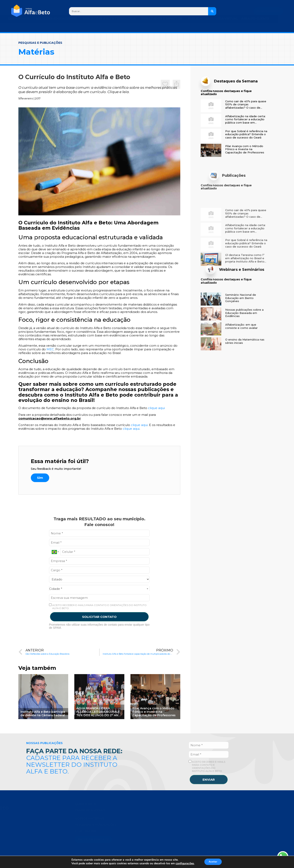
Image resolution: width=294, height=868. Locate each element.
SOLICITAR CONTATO (99, 617)
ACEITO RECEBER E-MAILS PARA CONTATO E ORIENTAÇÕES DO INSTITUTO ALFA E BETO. (98, 607)
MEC (50, 349)
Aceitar (213, 862)
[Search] (212, 11)
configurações (183, 864)
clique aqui (156, 408)
